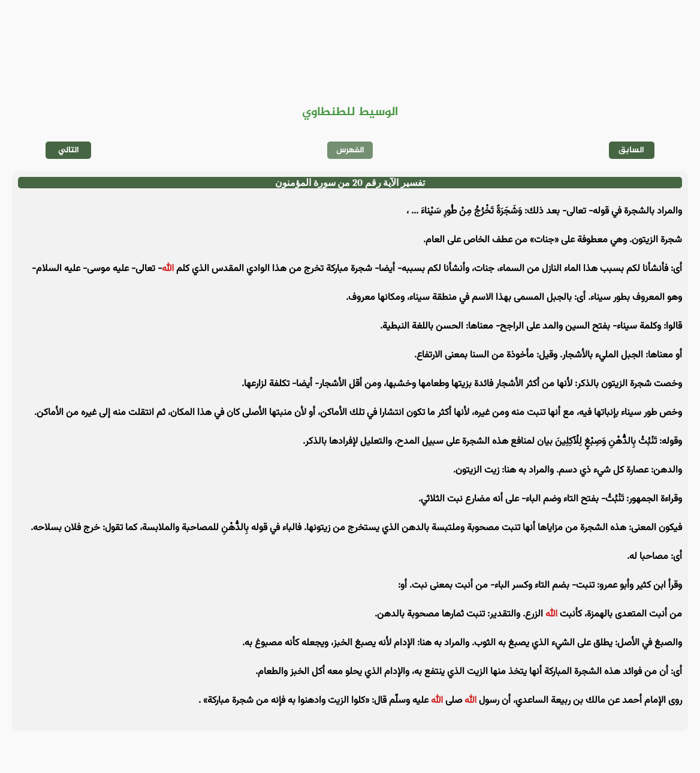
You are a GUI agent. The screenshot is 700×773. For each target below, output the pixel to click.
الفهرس (350, 150)
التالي (69, 150)
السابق (631, 150)
